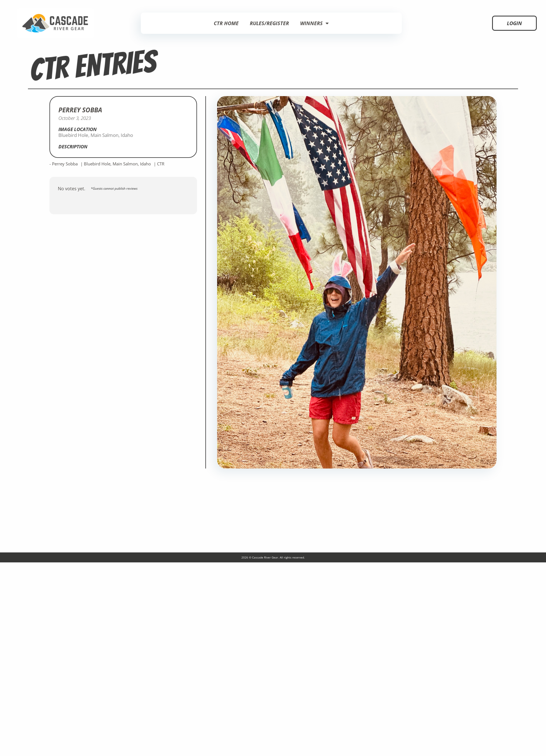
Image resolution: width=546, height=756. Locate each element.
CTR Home (226, 23)
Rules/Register (269, 23)
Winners (314, 23)
